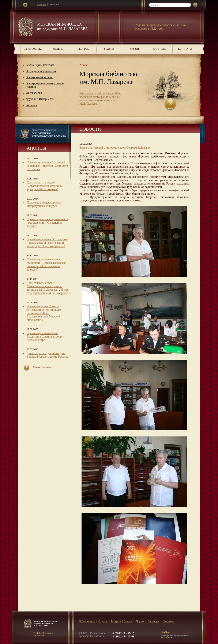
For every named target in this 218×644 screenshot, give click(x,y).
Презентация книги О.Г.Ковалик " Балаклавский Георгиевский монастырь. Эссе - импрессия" (47, 243)
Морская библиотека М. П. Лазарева (63, 27)
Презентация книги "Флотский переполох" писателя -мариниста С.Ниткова (47, 166)
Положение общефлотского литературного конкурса (44, 204)
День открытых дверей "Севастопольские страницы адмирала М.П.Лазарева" (44, 186)
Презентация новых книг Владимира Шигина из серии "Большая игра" (45, 337)
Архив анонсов (42, 367)
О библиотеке (33, 49)
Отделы (58, 49)
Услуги (109, 49)
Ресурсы (84, 49)
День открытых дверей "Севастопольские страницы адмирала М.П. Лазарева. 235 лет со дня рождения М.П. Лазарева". (48, 288)
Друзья (134, 49)
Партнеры (160, 49)
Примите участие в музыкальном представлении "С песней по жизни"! (47, 223)
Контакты (185, 49)
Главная (42, 4)
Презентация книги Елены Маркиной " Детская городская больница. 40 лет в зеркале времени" (46, 265)
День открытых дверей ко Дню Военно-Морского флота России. (47, 355)
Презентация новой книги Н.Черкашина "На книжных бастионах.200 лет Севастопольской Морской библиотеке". (44, 313)
